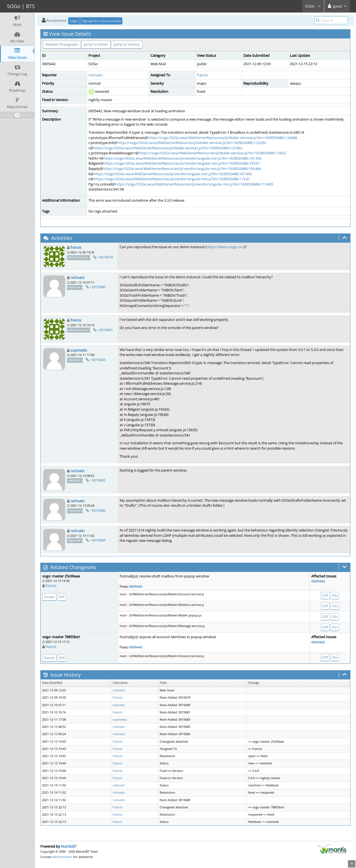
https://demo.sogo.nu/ (225, 247)
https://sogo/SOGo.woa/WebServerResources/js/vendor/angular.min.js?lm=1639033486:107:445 (173, 174)
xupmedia (79, 350)
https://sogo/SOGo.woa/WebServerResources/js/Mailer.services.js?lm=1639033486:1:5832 (212, 153)
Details (49, 597)
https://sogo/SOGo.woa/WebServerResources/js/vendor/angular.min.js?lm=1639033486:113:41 (172, 179)
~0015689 (98, 540)
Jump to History (127, 44)
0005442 (136, 586)
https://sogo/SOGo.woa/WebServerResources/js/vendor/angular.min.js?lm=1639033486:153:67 (182, 163)
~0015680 (98, 287)
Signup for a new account (101, 21)
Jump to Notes (96, 44)
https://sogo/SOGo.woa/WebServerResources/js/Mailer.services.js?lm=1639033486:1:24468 (222, 138)
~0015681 (105, 330)
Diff (62, 597)
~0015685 (98, 480)
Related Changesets (62, 44)
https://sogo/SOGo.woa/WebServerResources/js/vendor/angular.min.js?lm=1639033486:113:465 (194, 184)
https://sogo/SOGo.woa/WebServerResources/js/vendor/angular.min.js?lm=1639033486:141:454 (182, 158)
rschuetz (96, 75)
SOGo (313, 6)
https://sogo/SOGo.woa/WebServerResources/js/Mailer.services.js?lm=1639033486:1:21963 (168, 148)
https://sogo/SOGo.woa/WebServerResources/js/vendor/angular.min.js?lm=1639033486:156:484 (182, 169)
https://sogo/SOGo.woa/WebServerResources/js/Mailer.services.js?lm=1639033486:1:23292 (192, 143)
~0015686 (98, 510)
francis (202, 75)
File (335, 595)
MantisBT (69, 846)
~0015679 (105, 257)
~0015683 (98, 360)
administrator (62, 857)
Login (74, 21)
